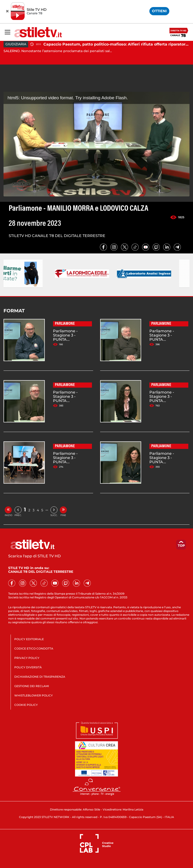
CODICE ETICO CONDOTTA (34, 648)
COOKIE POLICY (26, 705)
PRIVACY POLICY (27, 658)
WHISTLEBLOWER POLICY (34, 695)
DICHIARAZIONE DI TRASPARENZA (40, 677)
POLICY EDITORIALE (29, 639)
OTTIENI (159, 11)
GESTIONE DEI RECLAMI (32, 686)
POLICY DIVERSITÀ (28, 667)
